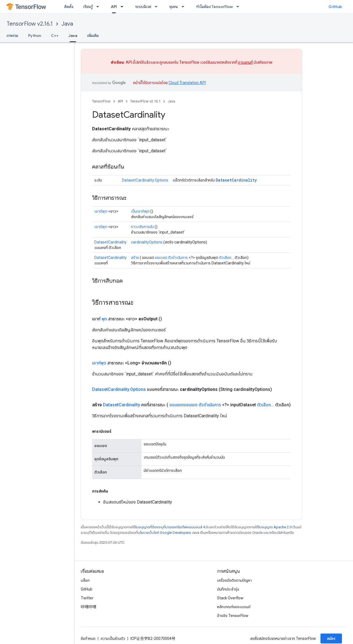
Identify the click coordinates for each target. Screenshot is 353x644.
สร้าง (135, 258)
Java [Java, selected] (73, 36)
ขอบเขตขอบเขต (183, 405)
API (120, 101)
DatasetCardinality (236, 180)
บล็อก (85, 580)
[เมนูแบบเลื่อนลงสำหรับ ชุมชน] (184, 7)
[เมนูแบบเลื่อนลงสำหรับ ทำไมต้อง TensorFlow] (239, 7)
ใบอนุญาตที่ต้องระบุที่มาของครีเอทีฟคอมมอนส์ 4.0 (172, 527)
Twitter (87, 598)
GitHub (335, 7)
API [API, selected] (114, 7)
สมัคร (331, 638)
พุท (104, 319)
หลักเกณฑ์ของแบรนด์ (234, 607)
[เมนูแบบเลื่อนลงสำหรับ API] (124, 7)
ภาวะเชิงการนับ (142, 227)
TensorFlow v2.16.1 (30, 24)
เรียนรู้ (88, 7)
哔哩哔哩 (89, 607)
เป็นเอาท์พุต (140, 211)
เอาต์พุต (101, 211)
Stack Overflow (230, 598)
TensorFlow (101, 101)
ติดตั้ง (69, 7)
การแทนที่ (245, 62)
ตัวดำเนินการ (178, 258)
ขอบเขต (161, 258)
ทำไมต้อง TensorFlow (214, 7)
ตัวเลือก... (226, 258)
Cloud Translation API (187, 83)
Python (35, 36)
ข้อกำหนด (88, 638)
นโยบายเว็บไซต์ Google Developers (164, 533)
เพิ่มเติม (93, 36)
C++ (55, 36)
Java (67, 24)
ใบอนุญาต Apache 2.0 (275, 527)
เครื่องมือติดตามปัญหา (234, 580)
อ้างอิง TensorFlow (233, 616)
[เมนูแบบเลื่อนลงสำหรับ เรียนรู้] (99, 7)
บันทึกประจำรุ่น (228, 589)
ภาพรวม (12, 36)
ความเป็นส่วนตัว (113, 638)
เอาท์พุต (99, 363)
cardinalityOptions (147, 242)
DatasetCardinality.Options (145, 180)
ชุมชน (174, 7)
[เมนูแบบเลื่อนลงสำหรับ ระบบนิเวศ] (158, 7)
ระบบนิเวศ (143, 7)
